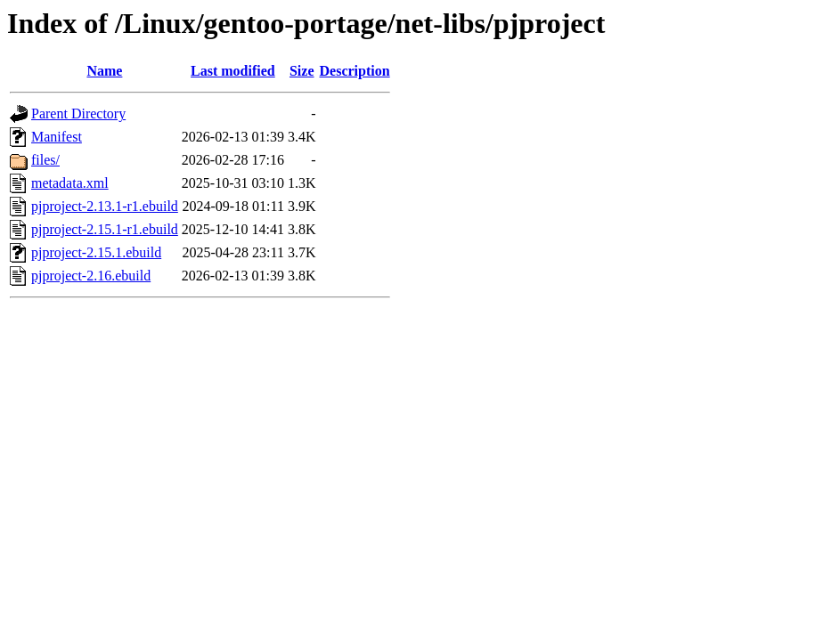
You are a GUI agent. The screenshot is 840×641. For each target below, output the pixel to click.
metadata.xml (70, 183)
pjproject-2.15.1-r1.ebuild (105, 229)
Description (355, 71)
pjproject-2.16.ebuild (91, 276)
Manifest (57, 137)
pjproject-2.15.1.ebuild (96, 252)
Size (302, 71)
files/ (45, 160)
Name (104, 71)
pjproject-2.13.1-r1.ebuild (105, 206)
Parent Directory (78, 114)
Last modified (233, 71)
